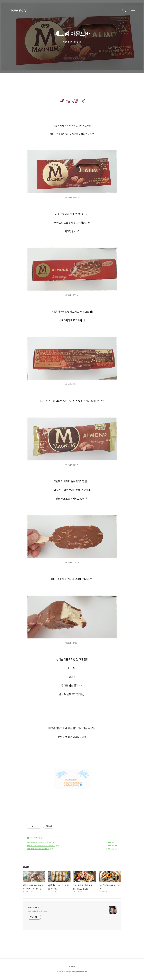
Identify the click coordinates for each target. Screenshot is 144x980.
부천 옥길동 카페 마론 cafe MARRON (41, 846)
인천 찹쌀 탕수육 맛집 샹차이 (38, 849)
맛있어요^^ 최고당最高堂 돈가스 (39, 843)
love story (19, 10)
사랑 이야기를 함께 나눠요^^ (38, 911)
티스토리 (72, 967)
